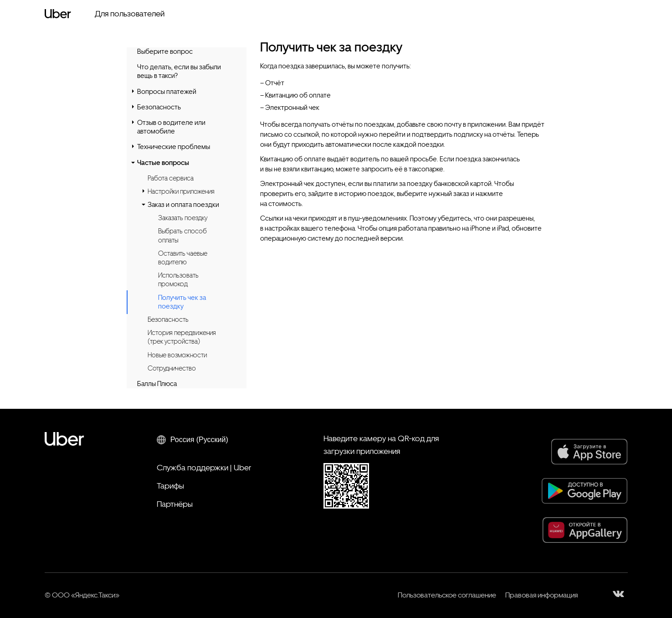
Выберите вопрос (165, 51)
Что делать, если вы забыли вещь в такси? (179, 71)
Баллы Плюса (157, 384)
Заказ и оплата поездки (183, 205)
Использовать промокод (178, 280)
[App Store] (590, 452)
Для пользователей (130, 13)
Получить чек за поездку (182, 302)
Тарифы (170, 486)
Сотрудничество (172, 368)
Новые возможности (177, 355)
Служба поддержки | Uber (204, 467)
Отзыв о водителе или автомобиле (171, 127)
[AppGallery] (585, 530)
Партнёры (175, 504)
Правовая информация (541, 595)
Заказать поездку (183, 218)
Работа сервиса (171, 178)
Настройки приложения (181, 191)
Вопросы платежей (167, 92)
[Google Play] (585, 491)
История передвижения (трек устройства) (182, 337)
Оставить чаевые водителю (183, 258)
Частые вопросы (163, 163)
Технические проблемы (174, 147)
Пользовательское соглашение (447, 595)
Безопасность (159, 107)
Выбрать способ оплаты (182, 235)
